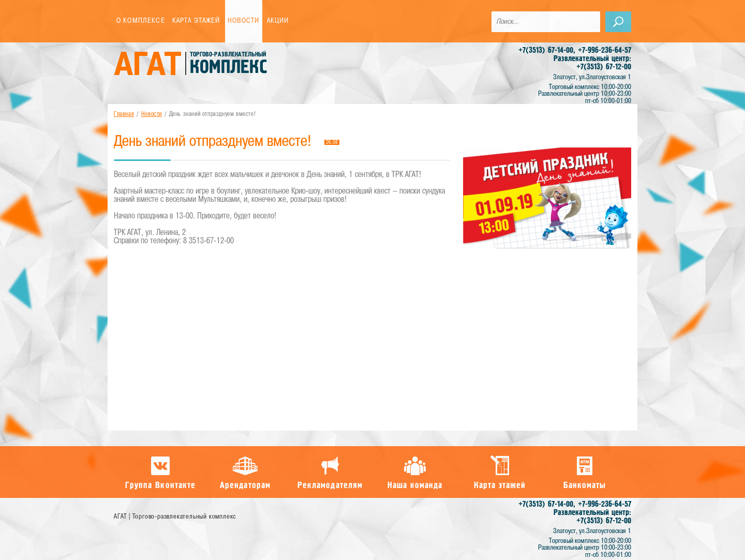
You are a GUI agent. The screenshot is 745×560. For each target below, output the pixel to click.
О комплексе (141, 21)
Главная (124, 114)
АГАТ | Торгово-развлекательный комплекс (175, 517)
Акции (278, 21)
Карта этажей (196, 21)
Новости (244, 21)
